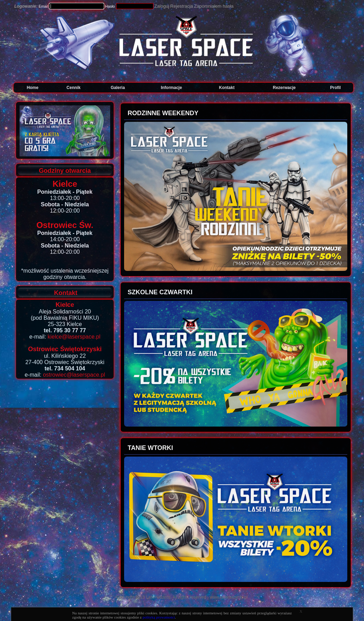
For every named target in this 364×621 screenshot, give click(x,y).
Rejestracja (181, 6)
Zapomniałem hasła (214, 6)
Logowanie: (26, 6)
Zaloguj (162, 6)
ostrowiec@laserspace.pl (74, 375)
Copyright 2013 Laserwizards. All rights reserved (161, 597)
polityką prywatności (159, 617)
